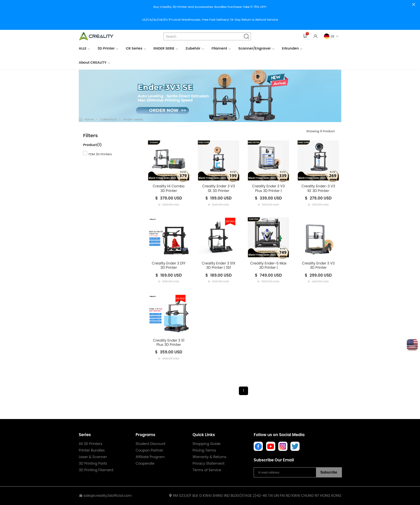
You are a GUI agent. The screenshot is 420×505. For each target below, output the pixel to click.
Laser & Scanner (93, 457)
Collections (109, 119)
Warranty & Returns (210, 457)
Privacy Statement (209, 463)
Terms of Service (207, 470)
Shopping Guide (207, 444)
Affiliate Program (150, 457)
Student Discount (150, 444)
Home (89, 119)
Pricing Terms (204, 450)
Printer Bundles (92, 450)
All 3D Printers (91, 444)
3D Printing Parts (93, 463)
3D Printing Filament (96, 470)
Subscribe (329, 472)
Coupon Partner (149, 450)
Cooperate (145, 463)
